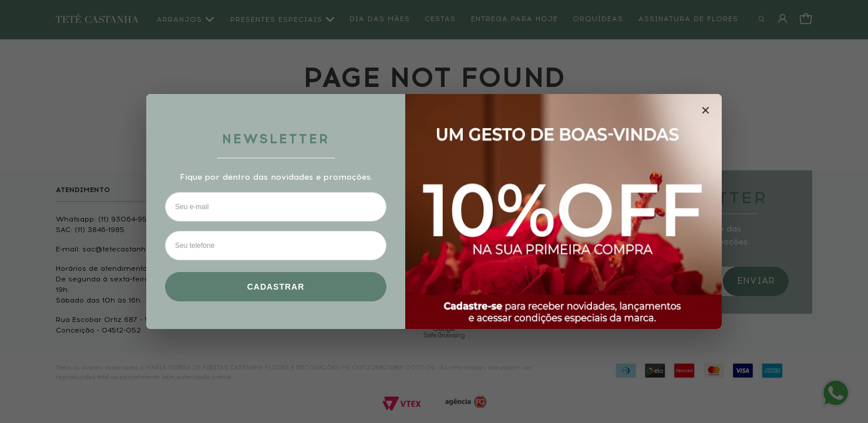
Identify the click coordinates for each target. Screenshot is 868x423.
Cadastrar (276, 287)
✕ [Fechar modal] (706, 110)
